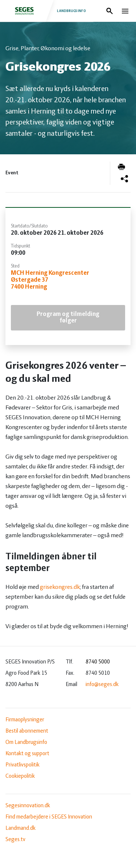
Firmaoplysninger (25, 720)
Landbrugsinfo (46, 11)
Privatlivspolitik (22, 765)
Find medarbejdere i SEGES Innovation (49, 817)
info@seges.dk (102, 685)
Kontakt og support (27, 754)
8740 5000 (98, 662)
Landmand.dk (20, 828)
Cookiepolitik (20, 776)
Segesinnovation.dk (28, 806)
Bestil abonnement (27, 731)
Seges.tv (15, 840)
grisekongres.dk (60, 587)
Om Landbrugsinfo (26, 742)
